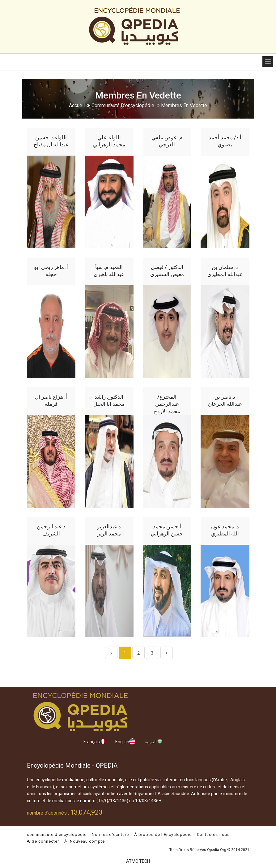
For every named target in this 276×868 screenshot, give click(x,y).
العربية (154, 741)
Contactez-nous (213, 834)
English (125, 741)
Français (95, 741)
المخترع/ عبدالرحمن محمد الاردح (167, 404)
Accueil (77, 105)
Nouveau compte (85, 841)
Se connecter (43, 841)
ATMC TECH (138, 861)
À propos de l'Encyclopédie (163, 834)
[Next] (167, 653)
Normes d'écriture (110, 834)
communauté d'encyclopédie (123, 105)
